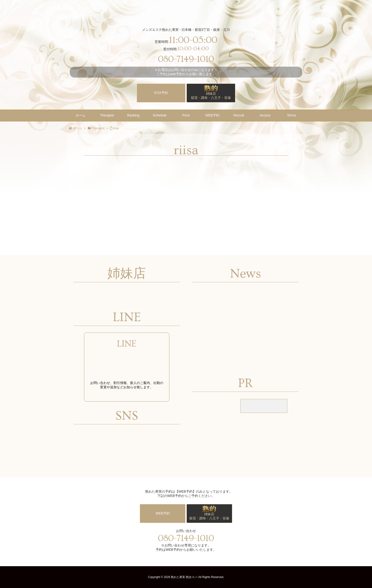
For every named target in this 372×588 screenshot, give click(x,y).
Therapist (98, 128)
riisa (116, 128)
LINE (127, 344)
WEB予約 (161, 93)
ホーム (77, 128)
